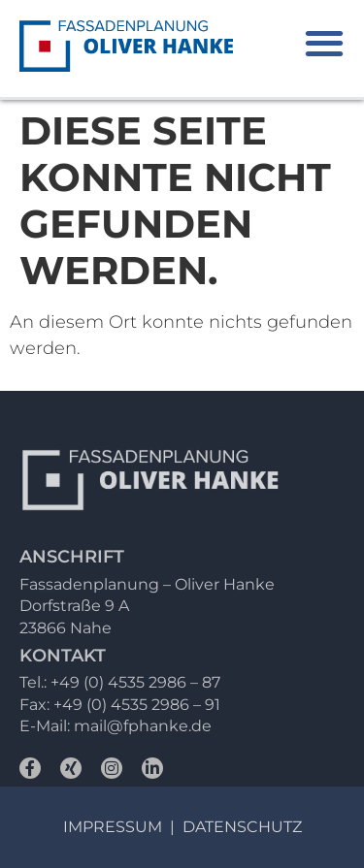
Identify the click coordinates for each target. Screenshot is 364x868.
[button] (324, 43)
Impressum (113, 827)
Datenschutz (242, 827)
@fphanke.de (159, 726)
